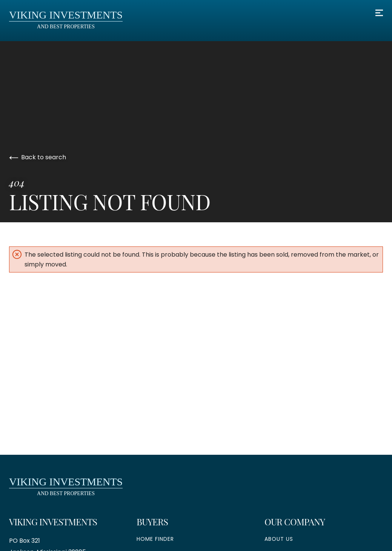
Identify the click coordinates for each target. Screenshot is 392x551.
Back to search (38, 157)
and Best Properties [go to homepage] (66, 19)
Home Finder (155, 539)
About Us (279, 539)
